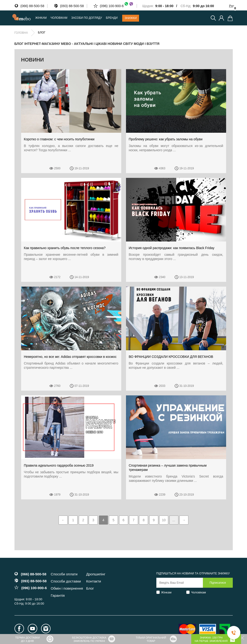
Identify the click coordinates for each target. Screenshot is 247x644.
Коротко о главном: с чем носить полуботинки (59, 139)
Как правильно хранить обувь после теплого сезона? (65, 248)
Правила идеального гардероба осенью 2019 (59, 465)
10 (164, 520)
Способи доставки (66, 581)
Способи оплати (64, 574)
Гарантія (58, 595)
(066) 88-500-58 (32, 6)
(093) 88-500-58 (72, 6)
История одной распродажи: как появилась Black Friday (172, 248)
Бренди (112, 18)
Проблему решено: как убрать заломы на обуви (166, 139)
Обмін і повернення (67, 588)
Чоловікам (198, 592)
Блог (90, 588)
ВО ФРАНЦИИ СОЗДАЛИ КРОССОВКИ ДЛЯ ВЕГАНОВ (171, 357)
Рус (232, 6)
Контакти (93, 581)
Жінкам (166, 592)
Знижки (131, 18)
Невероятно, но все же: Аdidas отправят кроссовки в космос (70, 357)
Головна (21, 33)
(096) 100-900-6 (117, 6)
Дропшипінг (96, 574)
